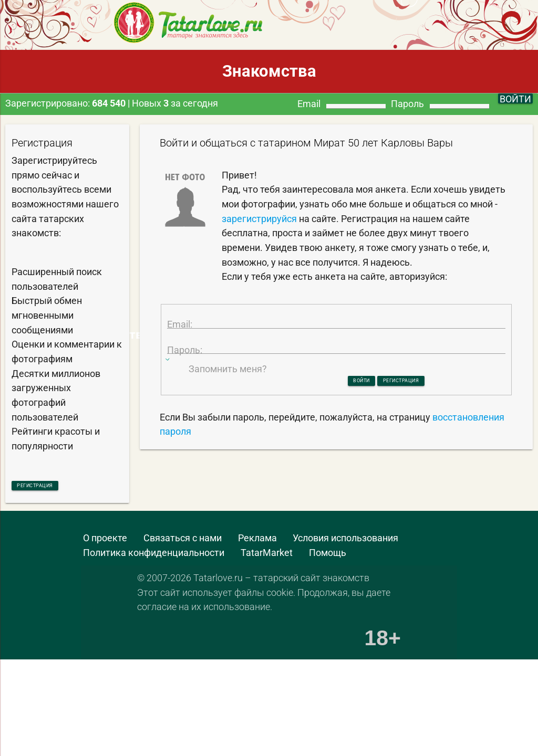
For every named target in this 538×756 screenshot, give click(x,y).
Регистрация (57, 487)
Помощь (328, 557)
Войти (340, 419)
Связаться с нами (183, 543)
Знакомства (269, 71)
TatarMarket (267, 557)
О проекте (105, 543)
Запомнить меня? (228, 405)
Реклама (257, 543)
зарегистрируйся (259, 219)
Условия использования (345, 543)
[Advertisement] (260, 685)
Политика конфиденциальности (154, 557)
